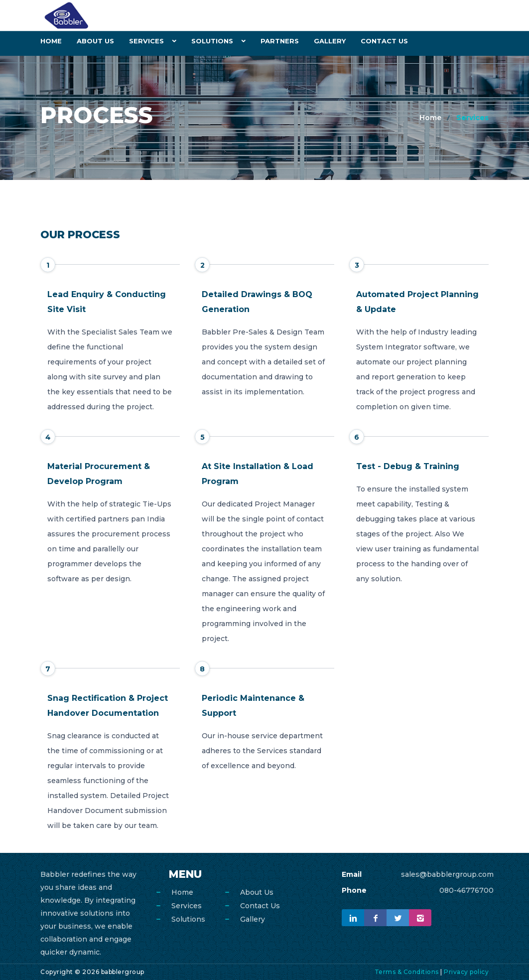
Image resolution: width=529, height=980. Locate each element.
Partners (280, 41)
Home (51, 41)
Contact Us (384, 41)
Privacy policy (466, 972)
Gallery (330, 41)
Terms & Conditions (407, 972)
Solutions (212, 41)
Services (146, 41)
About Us (95, 41)
